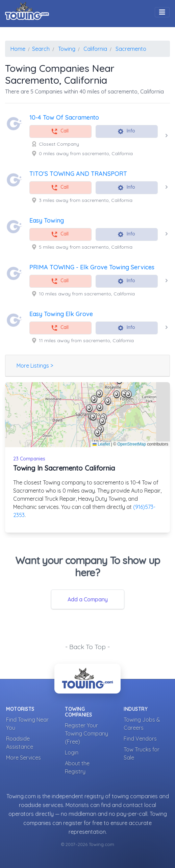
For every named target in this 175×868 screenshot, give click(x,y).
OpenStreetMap (132, 444)
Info (126, 131)
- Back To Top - (87, 647)
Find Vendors (140, 739)
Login (72, 752)
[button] (89, 408)
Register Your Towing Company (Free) (86, 733)
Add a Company (88, 599)
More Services (23, 758)
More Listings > (35, 366)
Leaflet (101, 444)
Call (60, 131)
